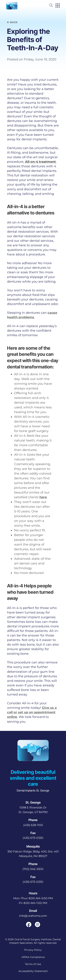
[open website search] (54, 5)
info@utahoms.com (33, 916)
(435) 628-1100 (33, 825)
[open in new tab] (33, 810)
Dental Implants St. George (33, 790)
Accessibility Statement (33, 971)
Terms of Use (33, 964)
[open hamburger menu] (58, 6)
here (43, 497)
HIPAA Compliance (33, 957)
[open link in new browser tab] (29, 924)
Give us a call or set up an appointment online (32, 712)
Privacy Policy (33, 950)
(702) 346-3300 (33, 869)
